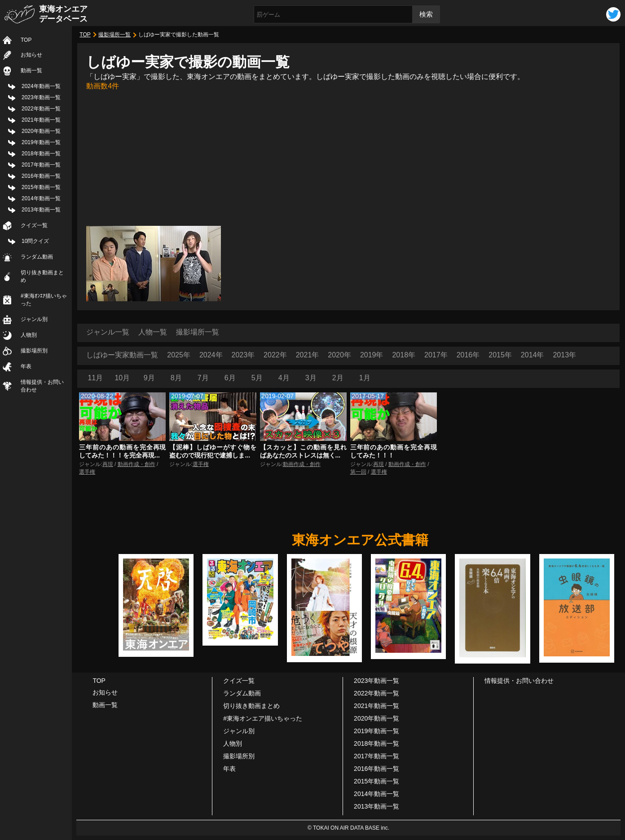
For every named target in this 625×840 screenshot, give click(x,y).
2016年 (468, 355)
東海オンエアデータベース (63, 14)
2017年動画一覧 (41, 165)
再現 (108, 464)
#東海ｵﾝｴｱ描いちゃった (44, 300)
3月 (311, 378)
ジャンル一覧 (108, 332)
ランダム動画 (37, 257)
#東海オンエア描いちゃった (263, 718)
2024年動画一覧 (41, 86)
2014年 (533, 355)
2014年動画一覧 (41, 198)
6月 (230, 378)
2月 (338, 378)
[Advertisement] (348, 158)
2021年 (308, 355)
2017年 (436, 355)
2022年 (275, 355)
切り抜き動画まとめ (42, 276)
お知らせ (31, 55)
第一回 (358, 472)
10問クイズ (35, 241)
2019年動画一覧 (41, 142)
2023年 (243, 355)
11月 (95, 378)
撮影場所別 (34, 351)
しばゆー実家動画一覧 (122, 355)
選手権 (87, 472)
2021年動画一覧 (41, 120)
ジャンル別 (34, 319)
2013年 (564, 355)
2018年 (404, 355)
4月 (284, 378)
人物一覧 (153, 332)
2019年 (372, 355)
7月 (203, 378)
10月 (122, 378)
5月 (257, 378)
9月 (149, 378)
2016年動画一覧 (41, 176)
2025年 (179, 355)
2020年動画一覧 (41, 131)
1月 (365, 378)
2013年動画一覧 (41, 210)
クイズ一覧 (34, 225)
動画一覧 (31, 70)
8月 (176, 378)
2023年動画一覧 (41, 97)
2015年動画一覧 (41, 187)
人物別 (29, 335)
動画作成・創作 (136, 464)
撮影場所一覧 (114, 35)
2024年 (211, 355)
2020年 (339, 355)
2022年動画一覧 (41, 109)
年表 (26, 366)
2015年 (500, 355)
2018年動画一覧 (41, 154)
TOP (26, 40)
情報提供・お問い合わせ (42, 386)
